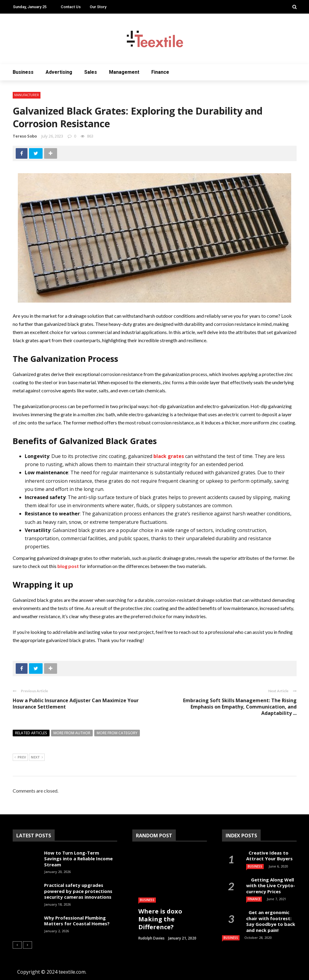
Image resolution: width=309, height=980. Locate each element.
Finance (160, 72)
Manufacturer (27, 95)
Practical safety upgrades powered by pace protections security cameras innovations (78, 891)
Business (23, 72)
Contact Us (71, 7)
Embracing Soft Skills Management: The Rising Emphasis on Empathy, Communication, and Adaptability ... (240, 707)
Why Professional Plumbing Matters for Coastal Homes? (77, 921)
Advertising (59, 72)
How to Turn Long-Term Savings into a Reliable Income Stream (78, 859)
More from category (117, 733)
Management (124, 72)
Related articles (31, 733)
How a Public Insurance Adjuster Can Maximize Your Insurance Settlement (76, 704)
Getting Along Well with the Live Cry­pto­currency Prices (271, 886)
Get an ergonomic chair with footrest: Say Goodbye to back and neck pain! (271, 921)
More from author (72, 733)
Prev (20, 758)
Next (37, 758)
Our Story (98, 7)
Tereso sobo (25, 136)
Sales (91, 72)
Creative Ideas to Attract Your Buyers (270, 856)
